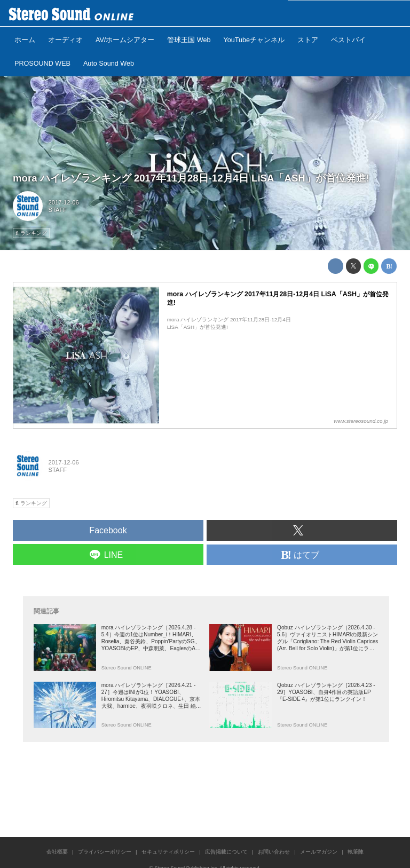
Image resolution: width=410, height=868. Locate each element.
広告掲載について (226, 852)
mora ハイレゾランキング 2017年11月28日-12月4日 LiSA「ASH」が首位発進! (191, 178)
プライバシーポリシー (105, 852)
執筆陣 (356, 852)
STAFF (58, 210)
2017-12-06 (64, 202)
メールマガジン (319, 852)
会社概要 (57, 852)
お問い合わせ (274, 852)
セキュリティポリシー (168, 852)
